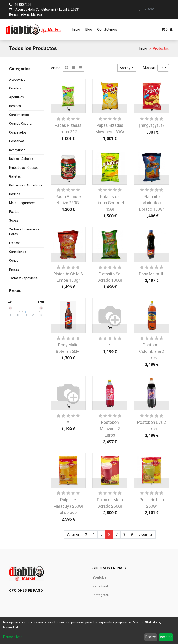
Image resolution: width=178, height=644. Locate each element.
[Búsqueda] (138, 9)
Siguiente (146, 534)
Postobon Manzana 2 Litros (110, 429)
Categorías (20, 69)
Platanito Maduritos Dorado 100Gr (152, 203)
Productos (161, 48)
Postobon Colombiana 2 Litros (152, 351)
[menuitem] (76, 29)
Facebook (101, 586)
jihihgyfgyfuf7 (152, 125)
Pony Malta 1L (152, 274)
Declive (151, 637)
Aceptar (166, 637)
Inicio (143, 48)
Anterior (73, 534)
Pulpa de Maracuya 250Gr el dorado (68, 506)
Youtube (99, 577)
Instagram (101, 595)
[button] (127, 68)
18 (162, 68)
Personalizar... (13, 637)
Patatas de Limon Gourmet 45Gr (110, 203)
